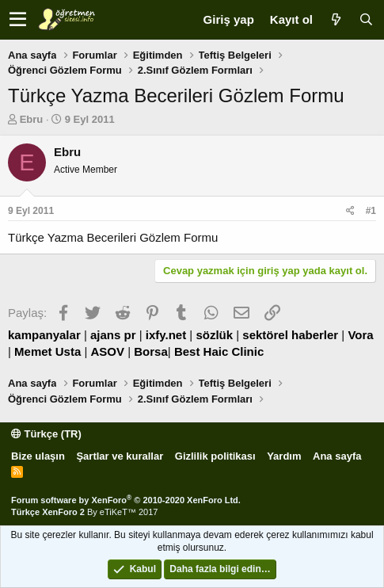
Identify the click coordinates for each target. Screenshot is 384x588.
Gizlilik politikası (215, 456)
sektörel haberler (290, 335)
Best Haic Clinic (219, 351)
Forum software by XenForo (126, 500)
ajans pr (113, 335)
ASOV (108, 351)
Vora (360, 335)
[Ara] (366, 19)
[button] (18, 20)
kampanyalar (44, 335)
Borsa (151, 351)
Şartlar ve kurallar (120, 456)
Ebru (32, 119)
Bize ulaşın (38, 456)
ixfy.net (166, 335)
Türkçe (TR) (46, 434)
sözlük (214, 335)
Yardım (284, 456)
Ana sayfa (337, 456)
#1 (371, 211)
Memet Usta (48, 351)
